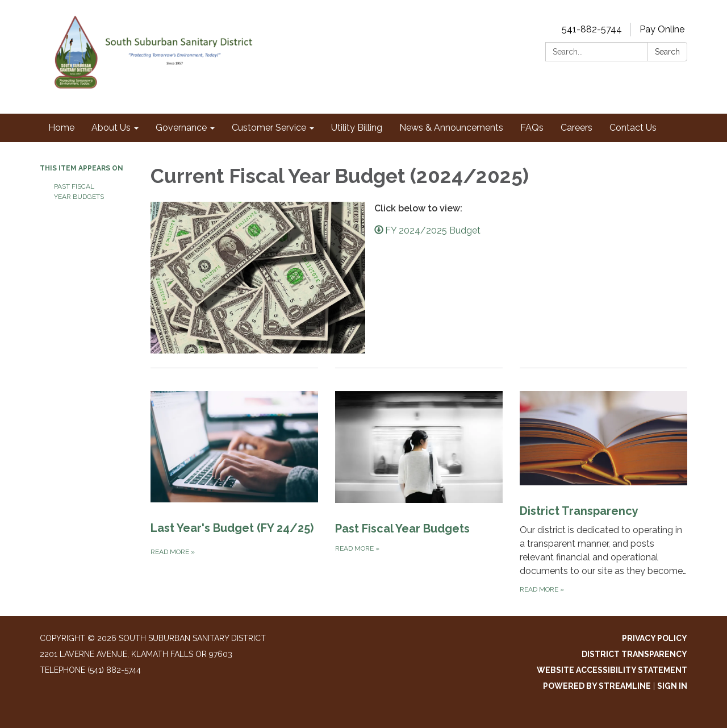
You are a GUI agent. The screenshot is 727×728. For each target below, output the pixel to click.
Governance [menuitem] (181, 128)
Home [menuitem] (61, 128)
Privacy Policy (655, 638)
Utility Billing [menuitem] (357, 128)
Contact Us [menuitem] (633, 128)
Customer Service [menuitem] (269, 128)
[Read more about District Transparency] (603, 482)
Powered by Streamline (597, 686)
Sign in (672, 686)
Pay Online (662, 29)
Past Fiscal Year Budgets (79, 192)
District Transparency (634, 654)
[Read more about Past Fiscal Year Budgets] (419, 482)
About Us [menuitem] (111, 128)
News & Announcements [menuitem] (451, 128)
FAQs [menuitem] (532, 128)
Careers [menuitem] (576, 128)
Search (667, 52)
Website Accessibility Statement (612, 670)
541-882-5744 (592, 29)
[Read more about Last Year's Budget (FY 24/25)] (234, 482)
